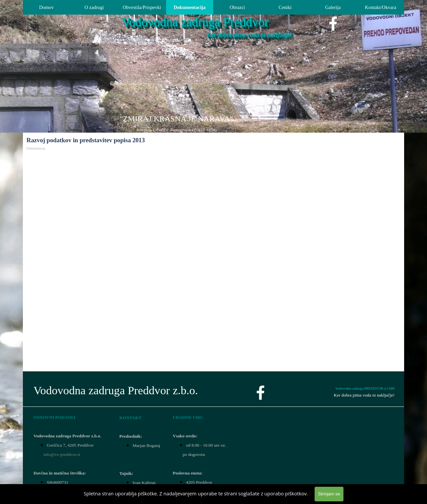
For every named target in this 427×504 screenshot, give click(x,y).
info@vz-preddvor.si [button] (62, 454)
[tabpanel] (176, 123)
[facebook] (333, 24)
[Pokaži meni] (361, 105)
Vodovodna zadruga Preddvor (195, 22)
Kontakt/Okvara (381, 7)
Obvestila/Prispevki (142, 7)
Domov (46, 7)
